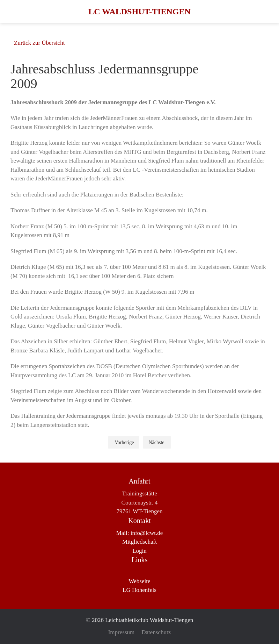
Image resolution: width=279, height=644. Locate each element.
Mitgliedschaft (139, 542)
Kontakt (139, 521)
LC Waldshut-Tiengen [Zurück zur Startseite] (139, 12)
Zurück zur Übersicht (39, 43)
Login (139, 551)
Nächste (156, 442)
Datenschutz (156, 632)
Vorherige (124, 442)
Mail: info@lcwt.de (140, 533)
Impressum (122, 632)
